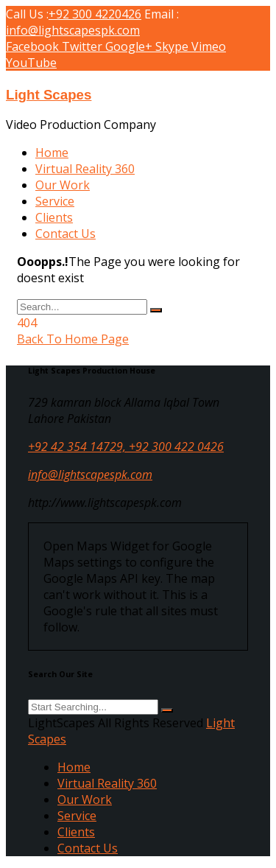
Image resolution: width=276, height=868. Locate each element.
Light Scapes (49, 95)
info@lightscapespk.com (73, 30)
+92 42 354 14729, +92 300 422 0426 (126, 447)
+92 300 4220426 (95, 14)
